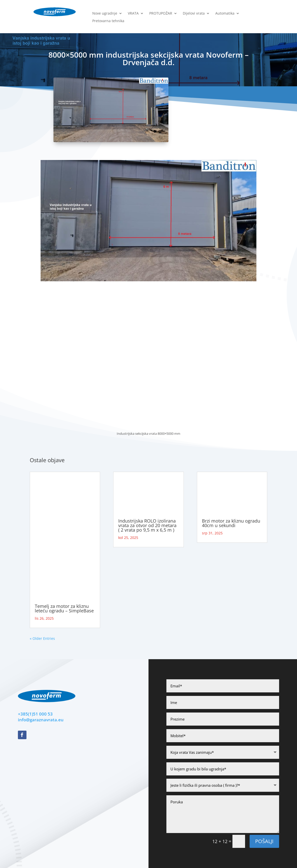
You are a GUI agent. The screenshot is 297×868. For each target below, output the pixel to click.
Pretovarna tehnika (108, 21)
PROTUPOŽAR (161, 14)
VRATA (133, 14)
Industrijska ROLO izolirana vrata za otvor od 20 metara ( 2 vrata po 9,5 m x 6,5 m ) (147, 525)
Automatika (225, 14)
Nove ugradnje (105, 14)
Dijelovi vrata (194, 14)
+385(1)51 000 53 (35, 714)
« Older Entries (42, 638)
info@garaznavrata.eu (41, 720)
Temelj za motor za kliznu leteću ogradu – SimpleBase (64, 608)
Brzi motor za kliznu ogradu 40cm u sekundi (231, 523)
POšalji (264, 841)
